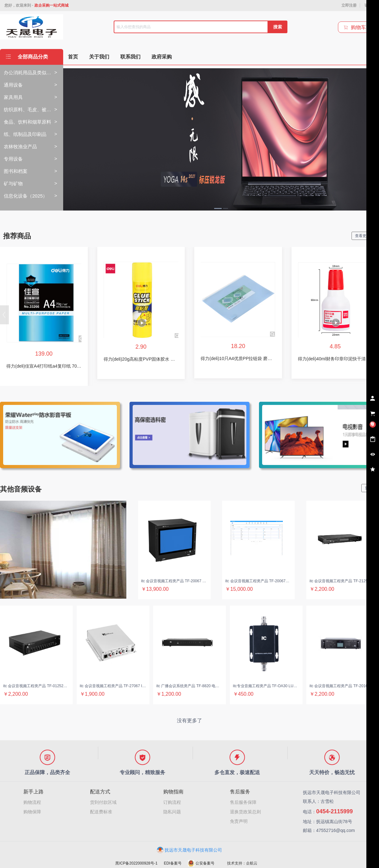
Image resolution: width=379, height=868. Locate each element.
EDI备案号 (173, 863)
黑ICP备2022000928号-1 (136, 863)
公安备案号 (201, 863)
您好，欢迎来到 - (36, 5)
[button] (4, 315)
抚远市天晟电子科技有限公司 (189, 850)
